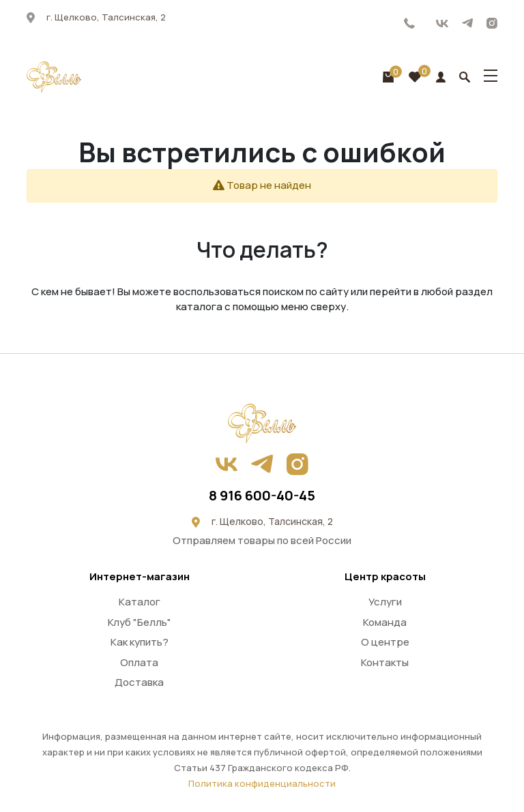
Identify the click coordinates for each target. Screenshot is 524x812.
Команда (385, 622)
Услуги (385, 602)
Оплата (139, 662)
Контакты (385, 662)
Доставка (139, 682)
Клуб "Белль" (140, 622)
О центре (385, 642)
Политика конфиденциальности (262, 783)
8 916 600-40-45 (410, 23)
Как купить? (140, 642)
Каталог (140, 602)
